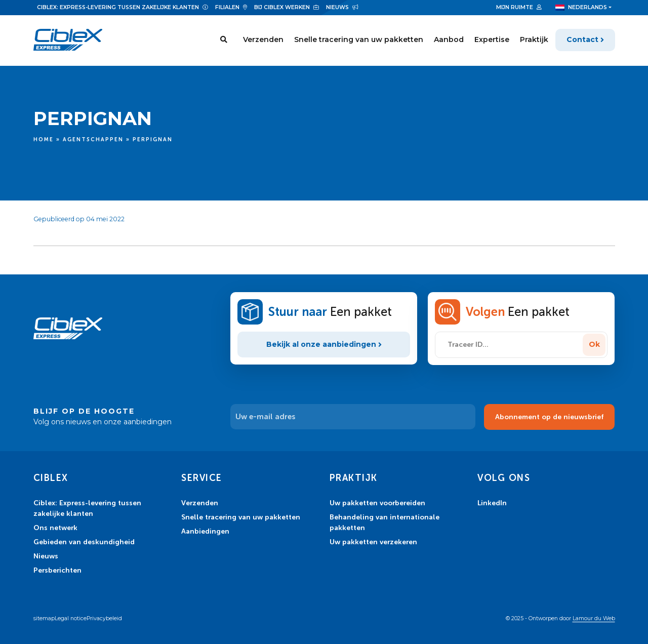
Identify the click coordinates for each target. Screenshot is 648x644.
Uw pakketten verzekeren (373, 542)
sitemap (44, 618)
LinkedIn (492, 503)
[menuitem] (583, 8)
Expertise (492, 40)
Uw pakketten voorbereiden (377, 503)
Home (44, 139)
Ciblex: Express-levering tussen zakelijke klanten (118, 7)
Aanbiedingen (205, 531)
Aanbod (449, 40)
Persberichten (57, 570)
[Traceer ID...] (510, 345)
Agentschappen (93, 139)
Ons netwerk (55, 528)
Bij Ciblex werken (282, 7)
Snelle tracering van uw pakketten (359, 40)
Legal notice (71, 618)
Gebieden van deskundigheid (84, 542)
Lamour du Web (594, 618)
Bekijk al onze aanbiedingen (324, 344)
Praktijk (534, 40)
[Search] (224, 41)
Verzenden (263, 40)
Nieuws (337, 7)
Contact (582, 40)
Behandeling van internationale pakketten (384, 522)
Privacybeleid (104, 618)
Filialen (227, 7)
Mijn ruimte (515, 7)
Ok (594, 344)
